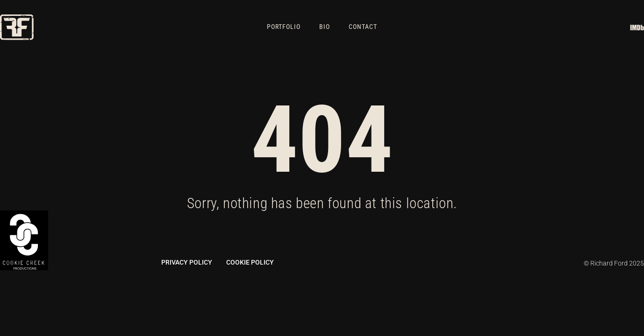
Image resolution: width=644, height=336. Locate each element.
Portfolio (284, 27)
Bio (325, 27)
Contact (363, 27)
